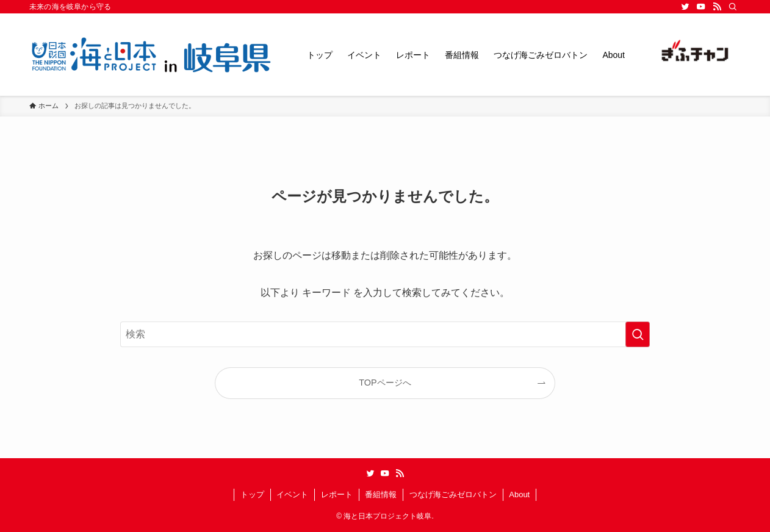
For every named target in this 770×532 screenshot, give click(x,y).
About (519, 494)
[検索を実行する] (638, 334)
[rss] (717, 7)
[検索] (733, 7)
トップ (252, 494)
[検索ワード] (385, 334)
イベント (292, 494)
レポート (337, 494)
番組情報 (381, 494)
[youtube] (701, 7)
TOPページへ (385, 383)
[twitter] (685, 7)
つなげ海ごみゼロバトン (453, 494)
